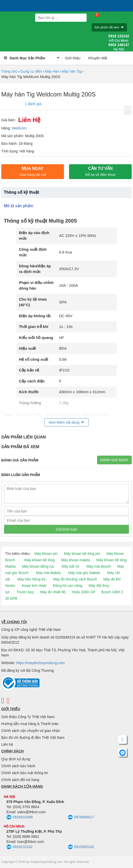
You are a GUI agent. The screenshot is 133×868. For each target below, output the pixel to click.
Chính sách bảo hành (18, 766)
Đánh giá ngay (114, 460)
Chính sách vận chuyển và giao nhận (31, 731)
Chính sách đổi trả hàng (20, 780)
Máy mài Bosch (99, 566)
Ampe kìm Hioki (34, 586)
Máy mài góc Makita (84, 573)
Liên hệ (7, 744)
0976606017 (81, 817)
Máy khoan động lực (38, 566)
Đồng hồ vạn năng (68, 586)
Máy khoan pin (46, 554)
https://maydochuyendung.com (40, 663)
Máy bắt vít (70, 566)
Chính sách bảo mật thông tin (25, 773)
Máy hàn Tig (72, 71)
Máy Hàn (52, 71)
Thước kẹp (25, 592)
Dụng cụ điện (31, 71)
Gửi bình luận (67, 529)
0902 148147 (119, 47)
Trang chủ (9, 71)
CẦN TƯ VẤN (100, 171)
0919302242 (81, 847)
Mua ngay (32, 171)
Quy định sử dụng (16, 759)
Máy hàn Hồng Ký (32, 579)
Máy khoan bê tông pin (82, 554)
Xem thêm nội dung (64, 422)
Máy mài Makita (48, 573)
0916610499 (19, 817)
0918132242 (19, 847)
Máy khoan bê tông (40, 560)
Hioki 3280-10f (83, 592)
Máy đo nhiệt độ (53, 592)
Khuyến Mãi (98, 58)
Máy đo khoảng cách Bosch (75, 579)
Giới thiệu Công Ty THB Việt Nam (28, 717)
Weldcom (19, 128)
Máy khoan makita (76, 560)
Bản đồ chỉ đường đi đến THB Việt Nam (33, 738)
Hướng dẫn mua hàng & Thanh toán (30, 724)
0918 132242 (119, 38)
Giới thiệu (73, 58)
